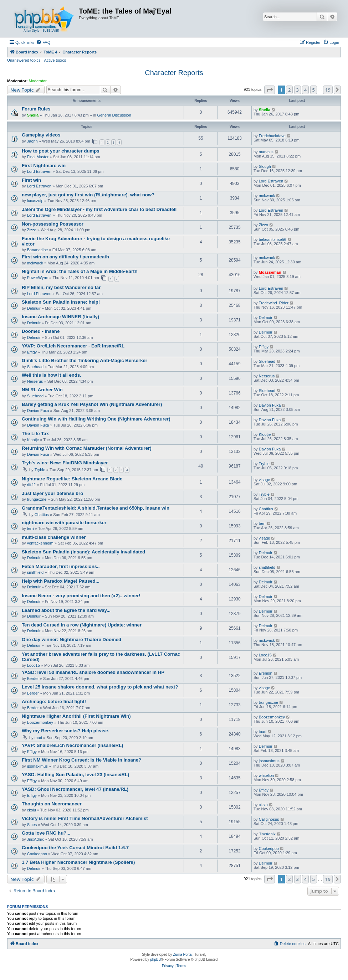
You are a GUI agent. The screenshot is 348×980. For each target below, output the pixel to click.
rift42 (31, 485)
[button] (270, 90)
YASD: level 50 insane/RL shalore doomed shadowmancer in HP (93, 672)
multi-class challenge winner (54, 537)
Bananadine (38, 250)
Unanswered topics (24, 60)
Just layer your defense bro (52, 493)
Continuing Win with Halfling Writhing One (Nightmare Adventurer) (96, 419)
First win (31, 180)
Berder (33, 679)
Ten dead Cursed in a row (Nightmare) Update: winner (82, 625)
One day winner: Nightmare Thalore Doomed (71, 639)
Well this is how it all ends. (52, 375)
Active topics (55, 60)
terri (30, 528)
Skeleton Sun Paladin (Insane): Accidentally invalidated (83, 552)
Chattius (42, 515)
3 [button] (298, 90)
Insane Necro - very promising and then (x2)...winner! (81, 596)
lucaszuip (35, 201)
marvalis (266, 152)
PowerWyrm (38, 278)
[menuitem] (43, 42)
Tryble (40, 470)
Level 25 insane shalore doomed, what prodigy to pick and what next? (100, 687)
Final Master (38, 157)
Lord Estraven (39, 171)
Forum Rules (36, 109)
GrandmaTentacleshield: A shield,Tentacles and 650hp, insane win (96, 508)
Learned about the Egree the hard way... (66, 610)
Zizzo (32, 230)
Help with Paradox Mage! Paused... (61, 581)
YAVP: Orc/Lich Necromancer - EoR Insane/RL (73, 346)
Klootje (33, 440)
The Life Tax (35, 434)
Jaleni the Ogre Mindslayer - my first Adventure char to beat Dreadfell (99, 209)
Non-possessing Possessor (53, 224)
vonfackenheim (40, 543)
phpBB (155, 960)
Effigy (32, 352)
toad (38, 738)
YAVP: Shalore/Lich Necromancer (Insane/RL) (72, 745)
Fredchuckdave (272, 136)
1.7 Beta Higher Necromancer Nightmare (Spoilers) (78, 862)
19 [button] (328, 90)
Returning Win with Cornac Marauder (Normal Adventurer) (87, 448)
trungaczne (37, 499)
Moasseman (270, 272)
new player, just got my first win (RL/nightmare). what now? (88, 195)
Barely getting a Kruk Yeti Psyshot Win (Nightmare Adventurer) (92, 404)
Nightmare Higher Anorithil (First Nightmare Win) (76, 716)
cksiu (32, 810)
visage (265, 480)
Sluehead (35, 367)
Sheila (33, 115)
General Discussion (114, 115)
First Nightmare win (44, 166)
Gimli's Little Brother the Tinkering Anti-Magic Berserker (85, 360)
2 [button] (289, 90)
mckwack (267, 196)
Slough (265, 166)
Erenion (266, 673)
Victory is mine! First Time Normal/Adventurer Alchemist (85, 818)
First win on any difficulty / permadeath (65, 257)
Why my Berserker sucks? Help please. (66, 731)
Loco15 (34, 665)
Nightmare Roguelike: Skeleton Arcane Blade (72, 479)
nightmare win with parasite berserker (64, 523)
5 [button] (314, 90)
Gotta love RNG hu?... (46, 833)
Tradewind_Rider (274, 303)
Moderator (38, 81)
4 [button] (305, 90)
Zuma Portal (183, 955)
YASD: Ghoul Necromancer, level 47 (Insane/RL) (75, 789)
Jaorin (32, 141)
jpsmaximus (37, 766)
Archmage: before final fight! (54, 702)
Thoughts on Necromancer (52, 804)
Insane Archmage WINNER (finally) (60, 317)
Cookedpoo (37, 854)
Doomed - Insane (41, 331)
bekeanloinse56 (273, 239)
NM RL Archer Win (42, 390)
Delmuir (34, 308)
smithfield (35, 572)
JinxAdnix (35, 839)
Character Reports (174, 73)
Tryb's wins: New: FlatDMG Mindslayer (65, 463)
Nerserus (35, 381)
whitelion (267, 775)
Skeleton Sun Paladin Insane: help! (61, 302)
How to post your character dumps (61, 151)
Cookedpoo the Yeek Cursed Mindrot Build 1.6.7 (75, 848)
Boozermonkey (40, 722)
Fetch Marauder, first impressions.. (61, 566)
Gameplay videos (41, 135)
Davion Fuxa (38, 411)
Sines (32, 825)
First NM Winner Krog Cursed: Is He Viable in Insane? (81, 760)
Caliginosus (269, 819)
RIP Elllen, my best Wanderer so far (61, 287)
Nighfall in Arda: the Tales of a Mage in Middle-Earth (80, 271)
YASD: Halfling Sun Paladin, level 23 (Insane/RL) (75, 775)
